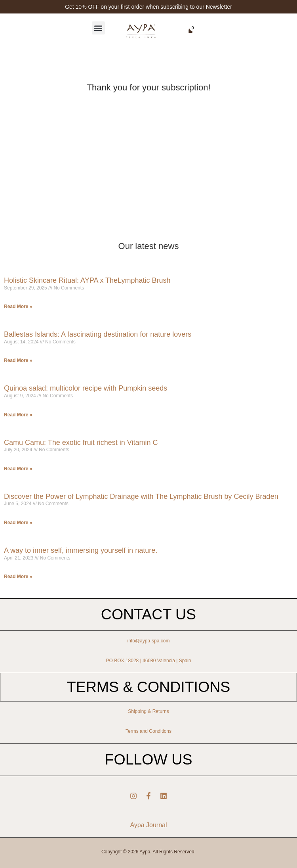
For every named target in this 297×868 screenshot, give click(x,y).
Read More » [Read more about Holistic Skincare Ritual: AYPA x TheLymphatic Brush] (18, 307)
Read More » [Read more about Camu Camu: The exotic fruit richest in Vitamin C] (18, 469)
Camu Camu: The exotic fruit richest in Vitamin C (81, 443)
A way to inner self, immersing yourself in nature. (81, 550)
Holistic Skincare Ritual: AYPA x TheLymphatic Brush (87, 280)
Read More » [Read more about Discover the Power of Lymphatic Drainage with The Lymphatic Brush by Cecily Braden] (18, 523)
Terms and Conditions (148, 731)
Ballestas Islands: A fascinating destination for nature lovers (98, 334)
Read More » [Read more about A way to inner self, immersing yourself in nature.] (18, 577)
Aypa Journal (148, 825)
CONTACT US (148, 614)
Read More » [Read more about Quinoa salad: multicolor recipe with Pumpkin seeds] (18, 415)
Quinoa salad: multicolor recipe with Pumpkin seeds (86, 388)
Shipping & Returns (148, 711)
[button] (98, 28)
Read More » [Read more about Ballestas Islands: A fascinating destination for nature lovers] (18, 360)
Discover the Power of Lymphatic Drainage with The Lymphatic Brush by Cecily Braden (141, 496)
